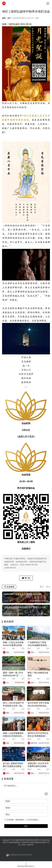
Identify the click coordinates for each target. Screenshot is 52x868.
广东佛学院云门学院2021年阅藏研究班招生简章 (38, 644)
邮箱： (8, 808)
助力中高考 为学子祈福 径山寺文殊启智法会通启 (38, 704)
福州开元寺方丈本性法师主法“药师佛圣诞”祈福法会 (38, 735)
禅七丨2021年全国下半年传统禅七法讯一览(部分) (14, 704)
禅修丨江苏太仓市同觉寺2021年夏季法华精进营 (13, 644)
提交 (26, 826)
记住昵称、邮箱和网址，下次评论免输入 (22, 820)
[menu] (48, 3)
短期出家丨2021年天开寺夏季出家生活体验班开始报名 (38, 765)
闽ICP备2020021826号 (31, 840)
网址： (9, 814)
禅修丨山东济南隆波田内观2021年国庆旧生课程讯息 (13, 735)
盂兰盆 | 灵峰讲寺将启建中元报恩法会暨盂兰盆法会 (13, 765)
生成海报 (9, 587)
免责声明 (26, 842)
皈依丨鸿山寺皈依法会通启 (38, 674)
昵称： (8, 801)
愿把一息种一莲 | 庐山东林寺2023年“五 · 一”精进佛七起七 (13, 674)
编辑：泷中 (7, 18)
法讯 (37, 18)
